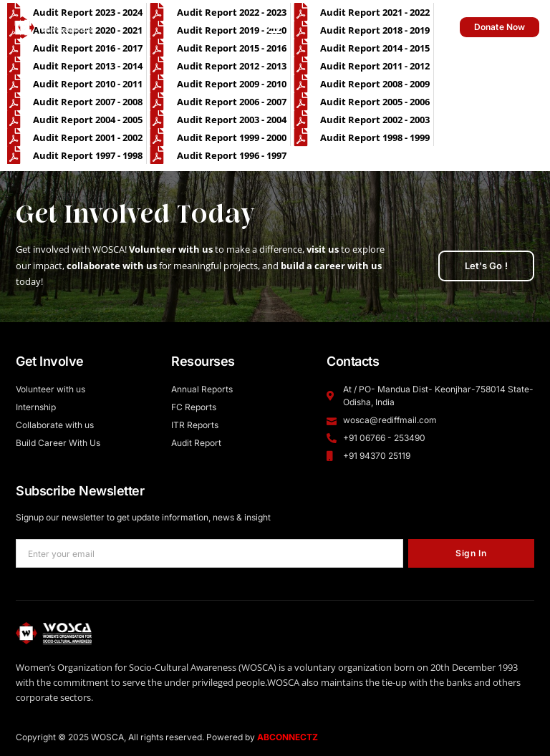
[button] (275, 27)
